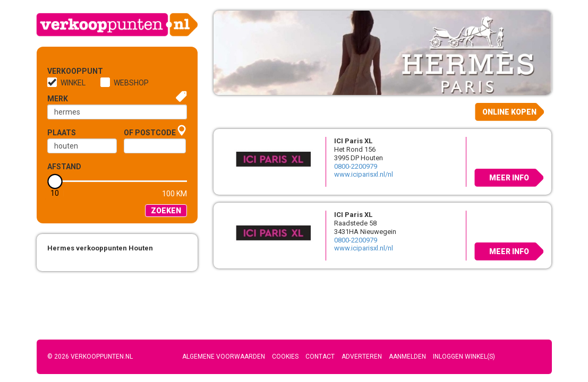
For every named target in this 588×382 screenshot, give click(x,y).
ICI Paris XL (353, 141)
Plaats (62, 133)
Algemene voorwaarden (224, 357)
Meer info (509, 178)
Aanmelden (407, 357)
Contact (320, 357)
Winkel (73, 83)
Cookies (285, 357)
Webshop (131, 83)
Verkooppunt (65, 71)
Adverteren (362, 357)
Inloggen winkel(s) (464, 357)
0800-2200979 (356, 166)
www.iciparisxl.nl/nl (364, 174)
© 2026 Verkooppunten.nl (90, 357)
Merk (58, 99)
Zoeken (166, 211)
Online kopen (509, 112)
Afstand (64, 167)
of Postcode (150, 133)
